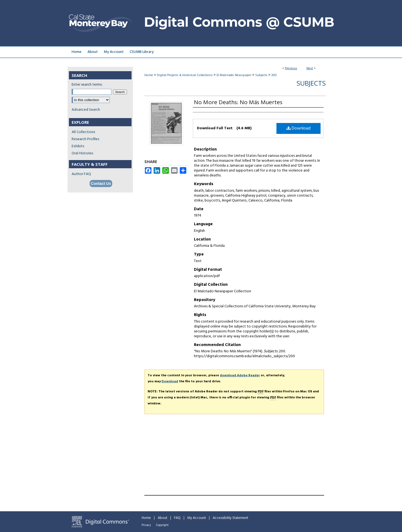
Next (310, 68)
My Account (197, 518)
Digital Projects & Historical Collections (185, 75)
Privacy (146, 525)
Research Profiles (85, 139)
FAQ (177, 518)
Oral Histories (82, 153)
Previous (291, 68)
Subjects (261, 75)
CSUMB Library (142, 52)
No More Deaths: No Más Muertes (238, 103)
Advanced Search (86, 110)
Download (299, 128)
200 (274, 75)
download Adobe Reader (240, 375)
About (162, 518)
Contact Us (101, 184)
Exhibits (78, 146)
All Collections (83, 132)
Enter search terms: (87, 85)
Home (149, 75)
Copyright (162, 525)
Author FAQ (81, 174)
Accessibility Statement (230, 518)
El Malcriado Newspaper (234, 75)
